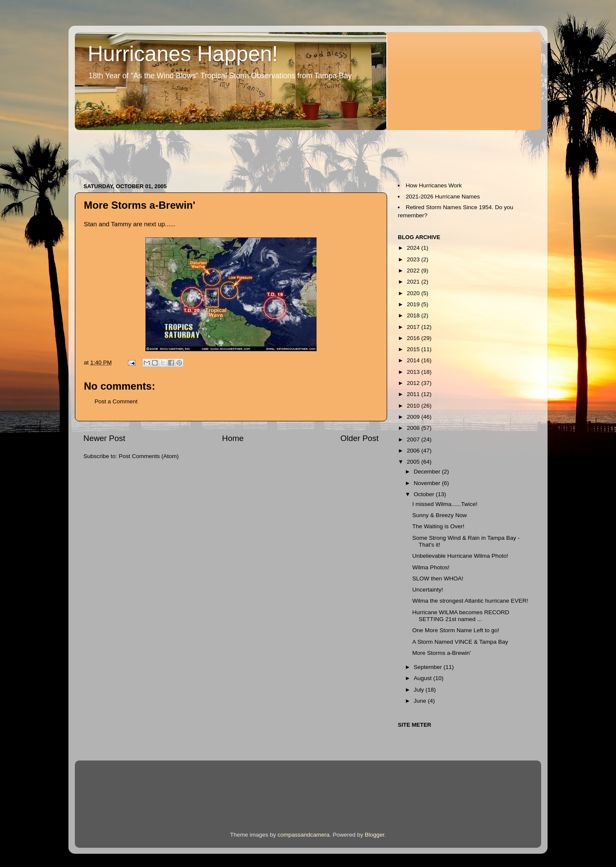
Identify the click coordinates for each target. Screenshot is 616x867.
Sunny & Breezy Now (440, 515)
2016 (414, 338)
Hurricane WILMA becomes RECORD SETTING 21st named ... (461, 616)
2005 (414, 462)
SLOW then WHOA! (438, 578)
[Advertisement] (231, 152)
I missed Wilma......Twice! (445, 504)
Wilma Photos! (431, 567)
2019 (414, 304)
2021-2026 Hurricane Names (443, 197)
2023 (414, 259)
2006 (414, 451)
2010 (414, 406)
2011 (414, 394)
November (428, 483)
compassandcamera (304, 835)
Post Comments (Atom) (149, 456)
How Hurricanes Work (434, 185)
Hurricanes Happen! (183, 54)
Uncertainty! (428, 590)
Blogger (375, 835)
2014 (414, 360)
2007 (414, 439)
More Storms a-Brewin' (442, 653)
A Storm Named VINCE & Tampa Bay (460, 642)
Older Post (360, 438)
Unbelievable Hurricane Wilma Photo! (460, 556)
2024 (414, 248)
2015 (414, 349)
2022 (414, 271)
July (420, 690)
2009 (414, 417)
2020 (414, 293)
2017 (414, 327)
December (428, 472)
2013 (414, 372)
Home (233, 438)
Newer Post (104, 438)
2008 (414, 428)
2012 (414, 383)
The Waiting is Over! (438, 526)
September (429, 667)
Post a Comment (116, 401)
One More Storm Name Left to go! (456, 630)
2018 (414, 315)
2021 (414, 282)
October (425, 494)
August (423, 678)
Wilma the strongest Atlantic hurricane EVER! (470, 601)
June (421, 701)
